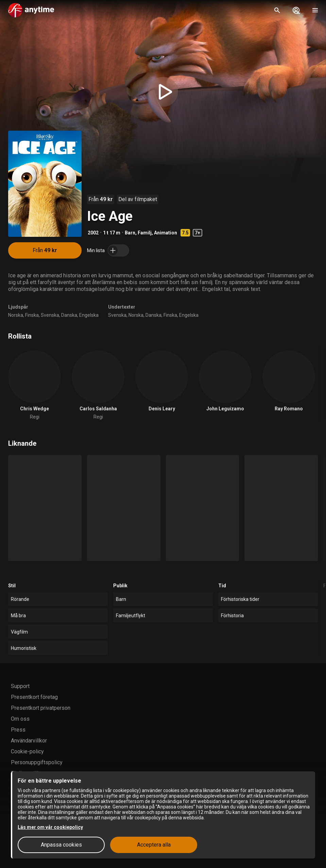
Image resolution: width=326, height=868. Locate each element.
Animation (166, 233)
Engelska (89, 315)
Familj (145, 233)
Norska (16, 315)
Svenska (50, 315)
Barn (130, 233)
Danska (69, 315)
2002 (93, 233)
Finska (32, 315)
